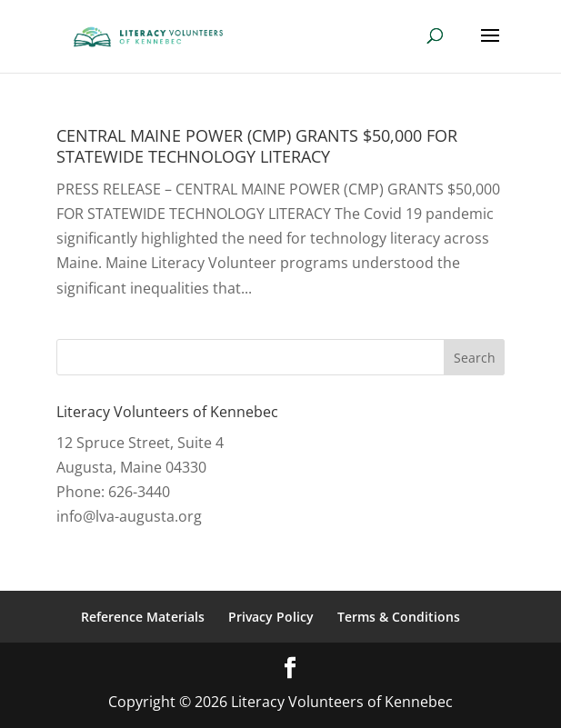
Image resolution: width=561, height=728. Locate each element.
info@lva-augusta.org (129, 516)
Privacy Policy (271, 617)
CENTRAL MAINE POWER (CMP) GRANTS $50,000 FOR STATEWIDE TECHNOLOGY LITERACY (257, 146)
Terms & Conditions (399, 617)
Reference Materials (143, 617)
